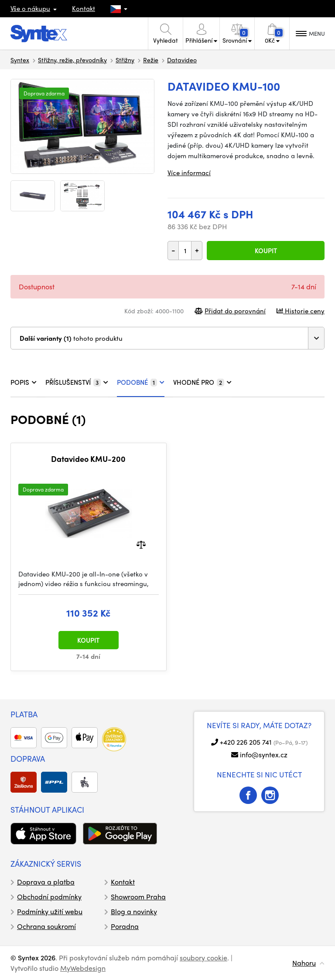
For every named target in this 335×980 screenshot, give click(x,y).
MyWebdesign (83, 968)
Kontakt (84, 8)
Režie (151, 60)
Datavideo (182, 60)
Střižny (125, 60)
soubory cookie (203, 958)
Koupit (266, 251)
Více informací (189, 173)
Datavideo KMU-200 (88, 459)
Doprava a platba (46, 882)
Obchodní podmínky (49, 897)
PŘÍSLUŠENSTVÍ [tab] (77, 382)
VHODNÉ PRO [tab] (202, 382)
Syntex (20, 60)
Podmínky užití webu (50, 911)
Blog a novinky (134, 911)
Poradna (125, 926)
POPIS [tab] (24, 382)
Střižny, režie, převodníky (72, 60)
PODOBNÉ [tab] (141, 382)
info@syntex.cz (264, 754)
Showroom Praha (138, 897)
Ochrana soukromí (46, 926)
